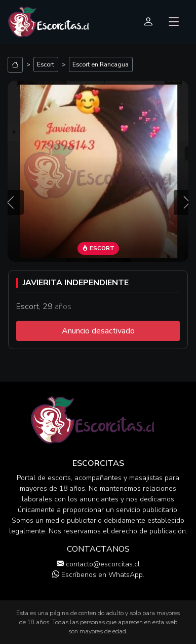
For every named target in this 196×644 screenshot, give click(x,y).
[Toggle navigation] (174, 22)
